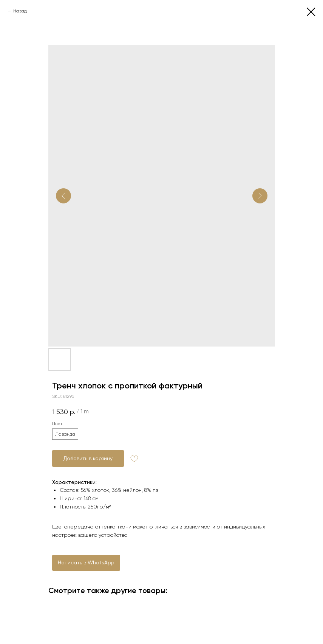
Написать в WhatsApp (86, 562)
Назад (20, 11)
